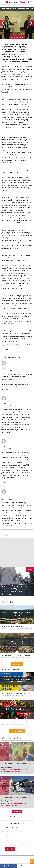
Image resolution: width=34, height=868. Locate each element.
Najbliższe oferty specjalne (14, 669)
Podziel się (10, 866)
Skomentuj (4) (18, 37)
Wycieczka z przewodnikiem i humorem (16, 763)
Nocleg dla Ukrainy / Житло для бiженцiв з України (17, 681)
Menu (32, 2)
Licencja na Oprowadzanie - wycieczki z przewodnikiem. (14, 770)
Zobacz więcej (17, 664)
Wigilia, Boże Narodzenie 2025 (17, 709)
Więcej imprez (17, 812)
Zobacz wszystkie (17, 731)
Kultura (30, 569)
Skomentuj (27, 866)
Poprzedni (3, 23)
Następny (31, 23)
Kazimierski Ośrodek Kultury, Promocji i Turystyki (14, 587)
